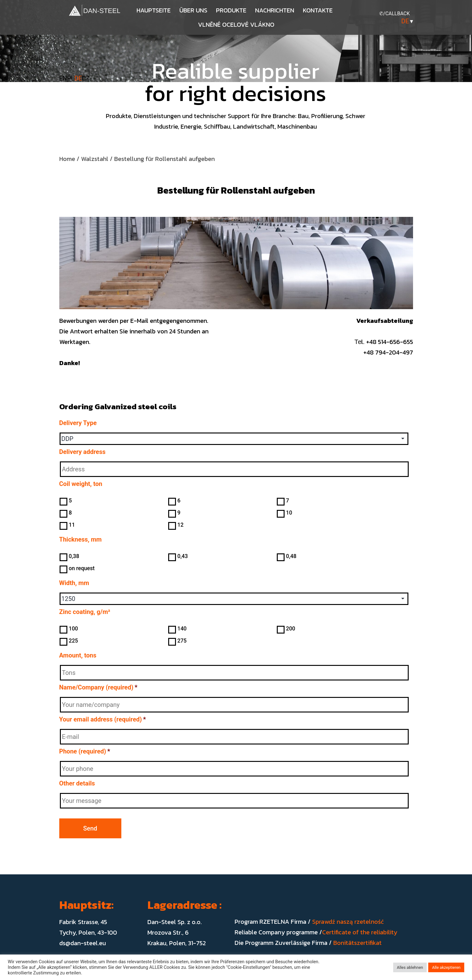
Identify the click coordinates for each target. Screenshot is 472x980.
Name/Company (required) (98, 687)
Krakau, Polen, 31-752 (177, 943)
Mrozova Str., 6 (168, 932)
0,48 (291, 556)
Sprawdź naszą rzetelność (348, 922)
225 (73, 641)
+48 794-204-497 (382, 352)
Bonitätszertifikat (357, 943)
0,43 (182, 556)
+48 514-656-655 (390, 342)
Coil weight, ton (81, 484)
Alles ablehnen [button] (410, 967)
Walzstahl (95, 159)
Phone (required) (85, 751)
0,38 (74, 556)
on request (81, 568)
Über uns (193, 10)
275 (182, 641)
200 (290, 629)
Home (67, 159)
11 (72, 525)
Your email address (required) (103, 719)
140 (182, 629)
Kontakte (318, 10)
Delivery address (82, 452)
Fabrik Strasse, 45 (83, 922)
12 (180, 525)
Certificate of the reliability (360, 932)
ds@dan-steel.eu (83, 943)
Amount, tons (78, 655)
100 (73, 629)
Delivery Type (78, 423)
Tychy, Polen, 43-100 (88, 932)
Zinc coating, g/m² (85, 612)
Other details (77, 783)
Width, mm (74, 583)
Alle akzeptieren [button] (446, 967)
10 (289, 513)
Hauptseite (154, 10)
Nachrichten (275, 10)
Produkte (231, 10)
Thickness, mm (81, 539)
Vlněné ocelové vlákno (236, 25)
